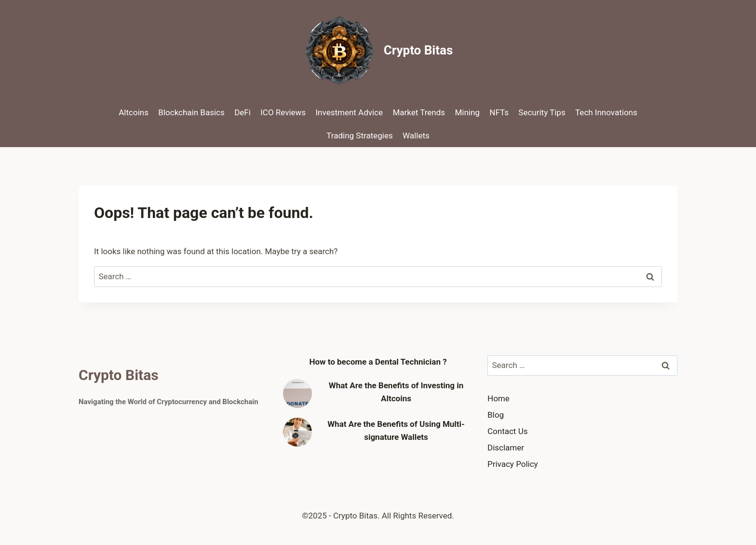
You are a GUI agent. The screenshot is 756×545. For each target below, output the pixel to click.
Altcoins (134, 112)
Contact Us (507, 431)
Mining (467, 112)
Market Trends (419, 112)
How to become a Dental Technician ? (378, 362)
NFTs (499, 112)
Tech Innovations (606, 112)
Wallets (416, 136)
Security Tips (542, 112)
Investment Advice (350, 112)
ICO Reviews (283, 112)
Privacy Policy (513, 464)
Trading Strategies (359, 136)
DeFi (243, 112)
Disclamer (506, 448)
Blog (496, 415)
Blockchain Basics (191, 112)
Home (499, 398)
